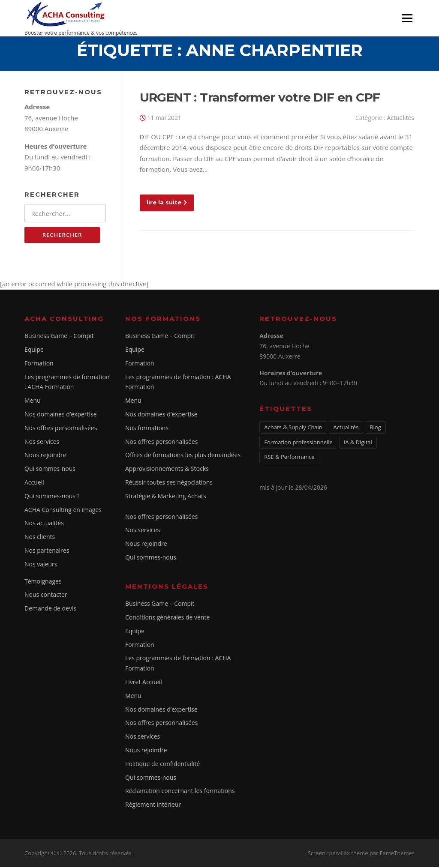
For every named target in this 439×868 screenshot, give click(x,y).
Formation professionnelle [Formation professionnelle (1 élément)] (298, 443)
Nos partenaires (47, 552)
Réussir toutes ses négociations (169, 483)
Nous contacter (46, 596)
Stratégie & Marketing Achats (166, 497)
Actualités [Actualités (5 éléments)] (346, 428)
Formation (39, 364)
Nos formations (147, 429)
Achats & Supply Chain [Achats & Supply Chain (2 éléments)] (293, 428)
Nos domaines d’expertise (61, 415)
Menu (407, 18)
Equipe (34, 351)
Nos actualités (44, 525)
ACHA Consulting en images (63, 511)
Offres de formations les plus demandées (183, 456)
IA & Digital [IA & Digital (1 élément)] (358, 443)
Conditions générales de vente (167, 618)
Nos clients (40, 538)
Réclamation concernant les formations (180, 792)
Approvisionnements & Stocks (167, 470)
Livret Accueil (144, 683)
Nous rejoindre (45, 456)
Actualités (400, 118)
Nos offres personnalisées (61, 429)
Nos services (42, 443)
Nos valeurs (41, 565)
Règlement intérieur (153, 806)
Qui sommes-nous (50, 470)
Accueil (34, 483)
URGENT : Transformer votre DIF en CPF (260, 98)
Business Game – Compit (59, 337)
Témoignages (43, 582)
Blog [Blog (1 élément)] (375, 428)
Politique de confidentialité (162, 765)
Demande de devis (50, 609)
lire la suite (167, 203)
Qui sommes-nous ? (52, 497)
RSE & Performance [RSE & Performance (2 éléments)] (289, 458)
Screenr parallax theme (338, 854)
